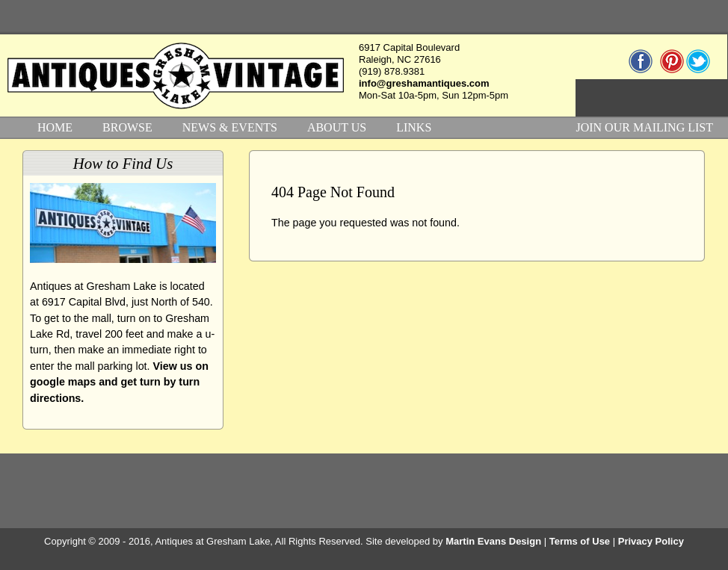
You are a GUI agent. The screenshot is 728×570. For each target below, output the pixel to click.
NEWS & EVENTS (230, 127)
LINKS (414, 127)
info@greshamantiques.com (424, 83)
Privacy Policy (651, 541)
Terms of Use (580, 541)
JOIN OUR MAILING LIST (644, 127)
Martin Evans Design (493, 541)
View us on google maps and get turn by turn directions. (119, 382)
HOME (55, 127)
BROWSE (127, 127)
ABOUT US (337, 127)
